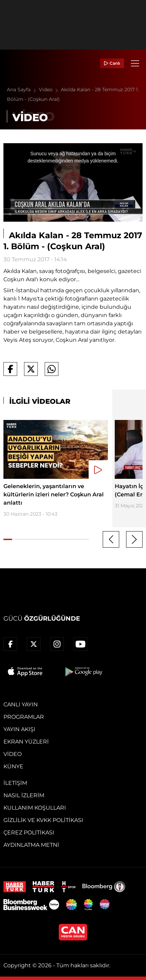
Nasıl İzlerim (24, 795)
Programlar (24, 717)
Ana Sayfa (23, 89)
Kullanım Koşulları (35, 808)
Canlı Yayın (21, 704)
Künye (13, 766)
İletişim (15, 783)
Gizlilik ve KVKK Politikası (43, 820)
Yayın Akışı (19, 729)
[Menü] (135, 63)
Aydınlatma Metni (31, 845)
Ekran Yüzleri (26, 742)
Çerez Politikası (29, 833)
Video (50, 89)
